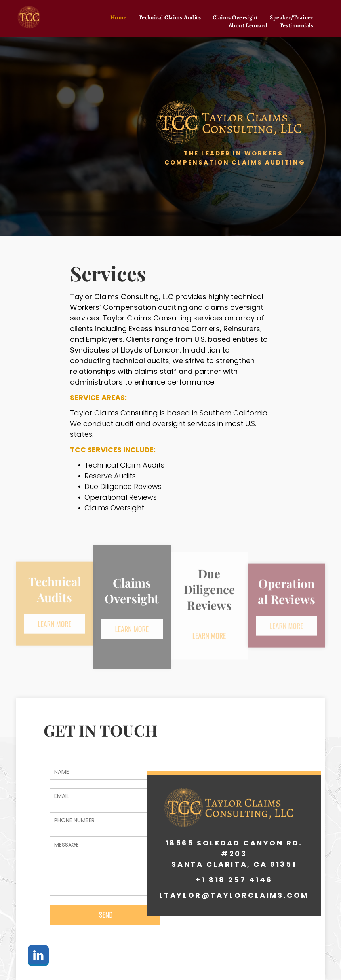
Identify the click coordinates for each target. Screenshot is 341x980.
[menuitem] (119, 17)
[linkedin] (38, 956)
